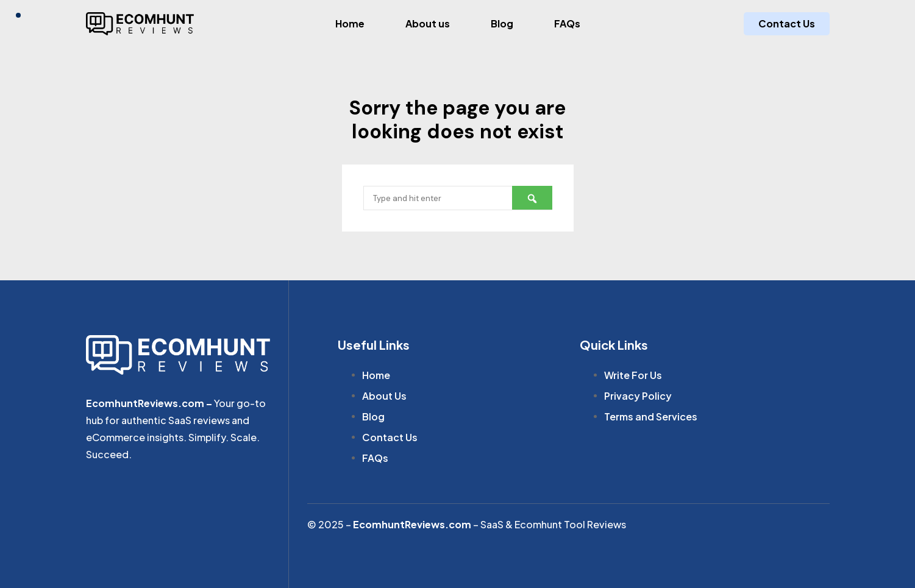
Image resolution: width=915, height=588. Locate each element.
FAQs (567, 23)
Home (350, 23)
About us (428, 23)
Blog (502, 23)
